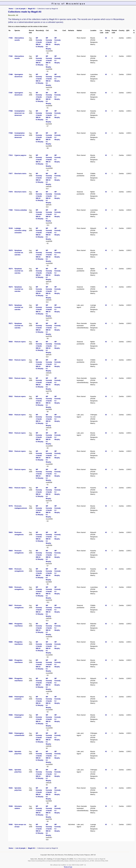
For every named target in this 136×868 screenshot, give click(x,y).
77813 (11, 155)
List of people (20, 9)
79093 (11, 733)
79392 (11, 825)
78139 (11, 228)
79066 (11, 715)
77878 (11, 192)
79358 (11, 806)
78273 (11, 287)
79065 (11, 697)
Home (11, 9)
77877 (11, 174)
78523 (11, 378)
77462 (11, 56)
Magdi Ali (31, 9)
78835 (11, 569)
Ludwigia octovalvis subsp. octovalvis (21, 230)
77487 (11, 93)
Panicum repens (20, 342)
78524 (11, 360)
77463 (11, 38)
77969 (11, 210)
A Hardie (39, 42)
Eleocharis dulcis (20, 174)
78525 (11, 342)
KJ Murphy (40, 47)
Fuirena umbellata (21, 210)
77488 (11, 74)
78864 (11, 678)
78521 (11, 488)
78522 (11, 396)
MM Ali (38, 44)
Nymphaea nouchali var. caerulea (19, 253)
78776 (11, 506)
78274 (11, 269)
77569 (11, 133)
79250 (11, 751)
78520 (11, 415)
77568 (11, 111)
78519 (11, 433)
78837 (11, 605)
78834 (11, 551)
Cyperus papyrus (20, 155)
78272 (11, 305)
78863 (11, 624)
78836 (11, 587)
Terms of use (68, 867)
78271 (11, 323)
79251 (11, 770)
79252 (11, 788)
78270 (11, 250)
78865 (11, 660)
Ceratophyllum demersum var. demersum (20, 113)
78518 (11, 451)
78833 (11, 532)
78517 (11, 469)
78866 (11, 642)
